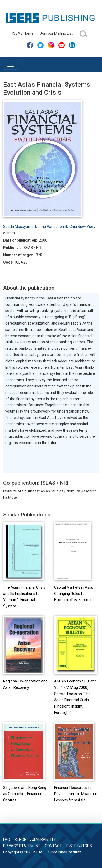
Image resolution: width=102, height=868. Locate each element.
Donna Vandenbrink (52, 227)
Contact (53, 846)
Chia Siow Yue (82, 227)
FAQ (7, 839)
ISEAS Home (23, 33)
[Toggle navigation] (11, 64)
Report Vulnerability (35, 839)
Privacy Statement (22, 846)
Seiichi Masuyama (18, 227)
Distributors (79, 846)
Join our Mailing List (56, 33)
